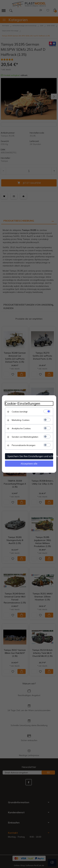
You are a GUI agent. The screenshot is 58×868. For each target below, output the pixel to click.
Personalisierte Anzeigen (24, 445)
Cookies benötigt (20, 412)
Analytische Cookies (21, 428)
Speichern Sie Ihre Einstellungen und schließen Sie (30, 456)
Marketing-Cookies (21, 420)
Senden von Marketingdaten (25, 437)
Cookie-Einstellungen (23, 403)
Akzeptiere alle (29, 464)
